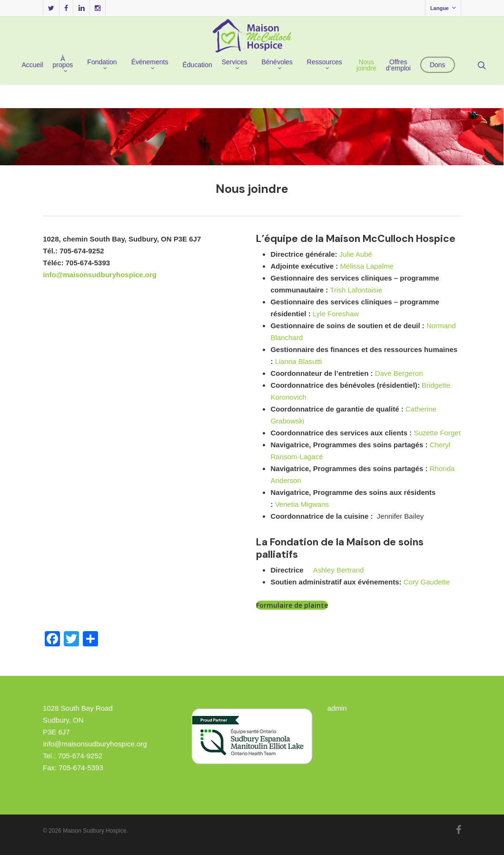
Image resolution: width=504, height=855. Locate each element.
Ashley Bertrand (339, 570)
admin (337, 708)
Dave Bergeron (399, 373)
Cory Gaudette (427, 582)
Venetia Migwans (302, 504)
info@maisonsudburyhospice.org (100, 275)
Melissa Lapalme (367, 266)
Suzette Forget (437, 433)
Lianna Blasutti (298, 361)
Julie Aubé (356, 254)
